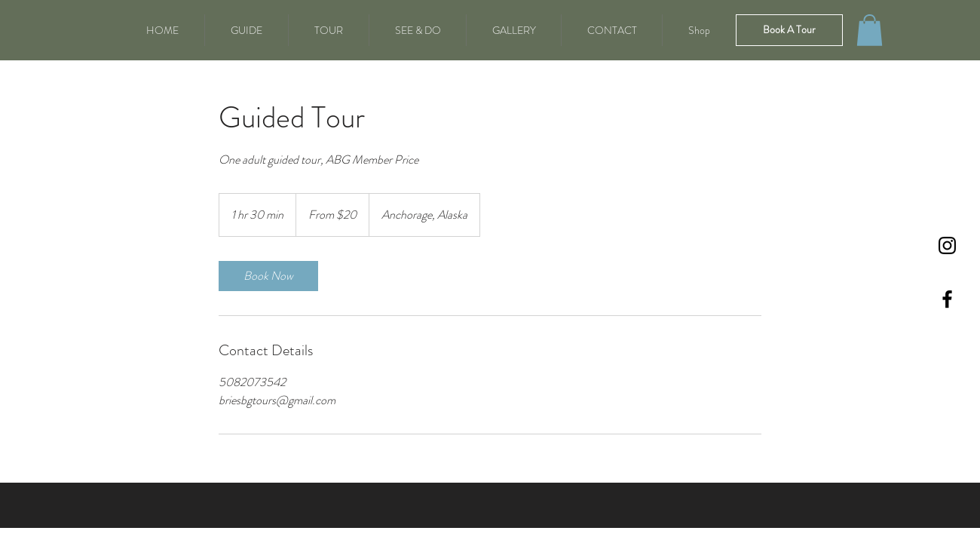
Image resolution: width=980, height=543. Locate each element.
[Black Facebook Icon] (947, 299)
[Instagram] (947, 245)
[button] (870, 30)
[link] (268, 276)
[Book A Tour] (789, 30)
